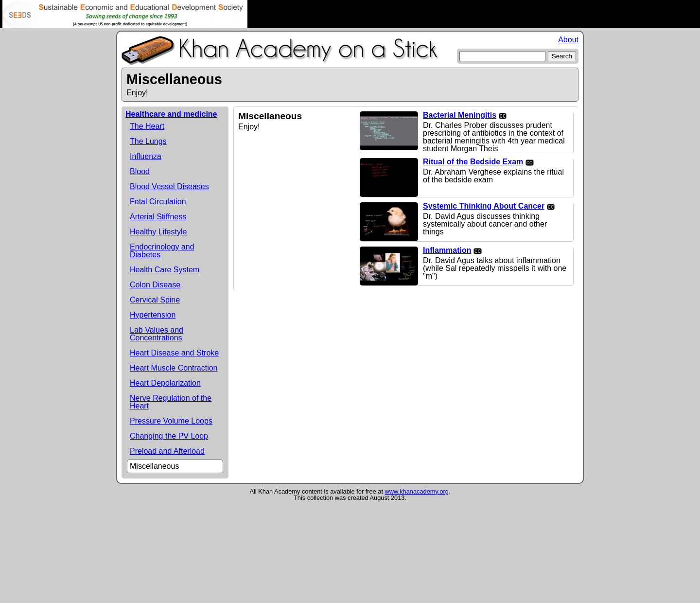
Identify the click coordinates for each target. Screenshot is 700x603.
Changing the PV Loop (169, 436)
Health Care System (165, 270)
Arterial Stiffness (158, 217)
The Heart (147, 126)
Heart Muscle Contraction (174, 368)
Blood (140, 171)
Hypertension (153, 315)
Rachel (350, 14)
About (568, 40)
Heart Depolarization (165, 383)
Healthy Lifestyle (158, 232)
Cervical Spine (155, 300)
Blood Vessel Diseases (169, 186)
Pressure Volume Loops (171, 421)
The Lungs (148, 141)
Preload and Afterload (167, 451)
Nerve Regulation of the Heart (171, 402)
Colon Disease (155, 285)
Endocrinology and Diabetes (162, 251)
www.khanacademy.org (417, 491)
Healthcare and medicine (171, 114)
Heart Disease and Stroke (174, 353)
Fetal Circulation (158, 202)
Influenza (146, 156)
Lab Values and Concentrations (157, 334)
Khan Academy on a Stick (280, 51)
